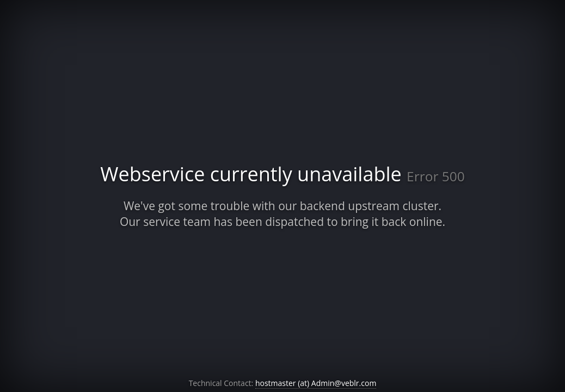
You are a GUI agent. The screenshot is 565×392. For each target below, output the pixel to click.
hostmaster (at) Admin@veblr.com (316, 383)
